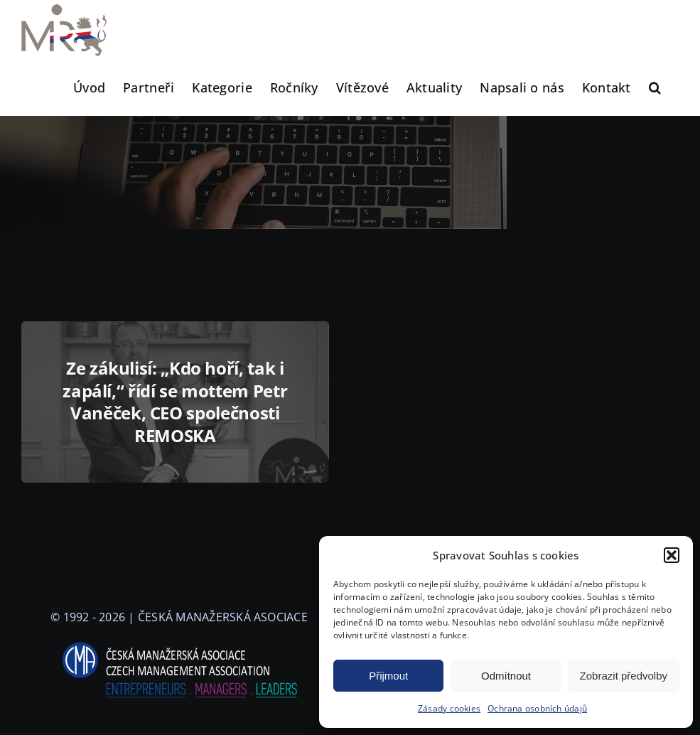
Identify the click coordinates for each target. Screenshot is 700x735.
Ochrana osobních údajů (537, 708)
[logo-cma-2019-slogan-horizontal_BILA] (179, 643)
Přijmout (388, 676)
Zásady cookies (449, 708)
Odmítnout (506, 676)
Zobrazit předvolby (624, 676)
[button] (672, 555)
